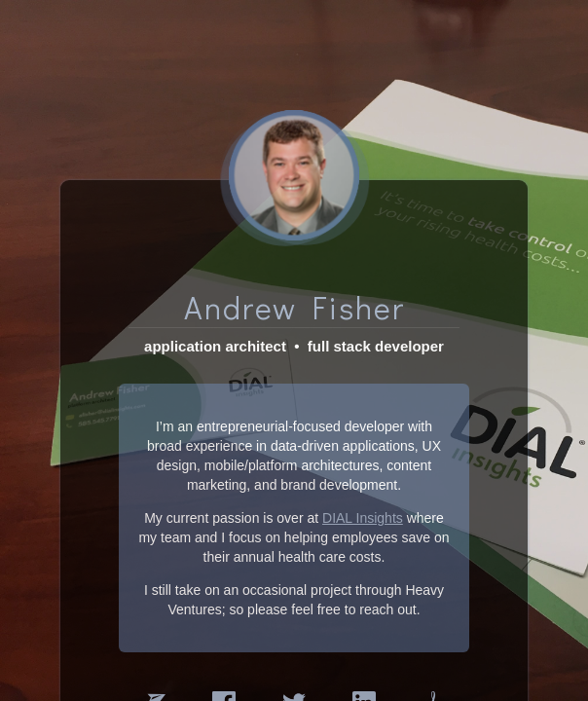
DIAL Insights (363, 505)
